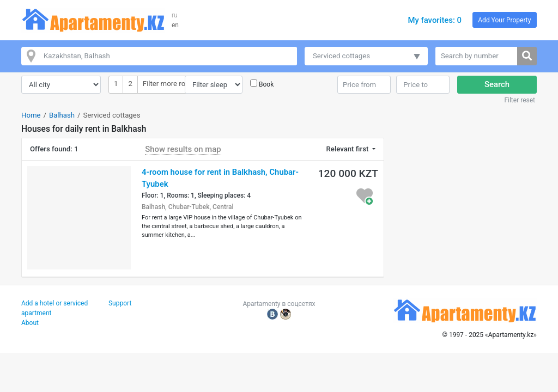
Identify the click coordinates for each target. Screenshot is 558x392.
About (30, 323)
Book (266, 84)
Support (120, 303)
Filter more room (169, 83)
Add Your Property (504, 20)
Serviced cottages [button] (341, 56)
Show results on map (183, 149)
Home (31, 115)
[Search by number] (477, 56)
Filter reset (520, 100)
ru (175, 15)
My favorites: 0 (435, 20)
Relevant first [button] (348, 149)
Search (497, 84)
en (175, 25)
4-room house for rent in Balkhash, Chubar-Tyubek (220, 178)
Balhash (62, 115)
